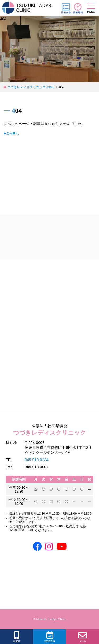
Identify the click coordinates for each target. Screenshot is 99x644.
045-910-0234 (37, 460)
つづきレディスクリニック (50, 429)
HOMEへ (11, 134)
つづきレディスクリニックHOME (31, 87)
